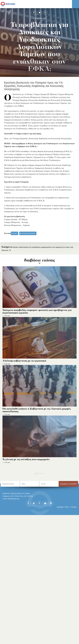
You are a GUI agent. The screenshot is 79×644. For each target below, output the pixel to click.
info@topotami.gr (13, 499)
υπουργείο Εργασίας (28, 233)
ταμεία (15, 233)
